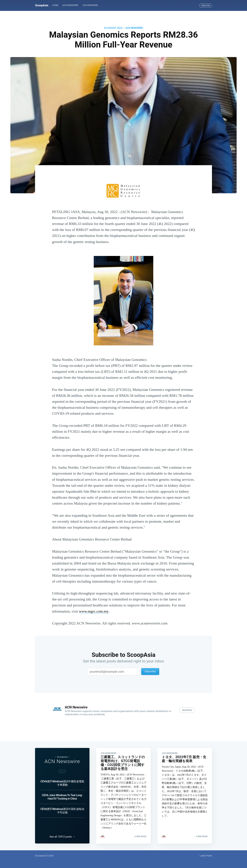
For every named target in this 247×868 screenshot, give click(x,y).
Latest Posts (206, 856)
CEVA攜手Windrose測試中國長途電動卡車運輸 (62, 783)
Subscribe (206, 5)
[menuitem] (55, 5)
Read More (187, 710)
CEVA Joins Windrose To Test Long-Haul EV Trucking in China (62, 797)
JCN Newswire (90, 5)
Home (55, 5)
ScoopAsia (42, 5)
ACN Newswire (70, 5)
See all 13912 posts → (62, 837)
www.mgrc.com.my (94, 611)
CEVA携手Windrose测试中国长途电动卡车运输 (62, 811)
